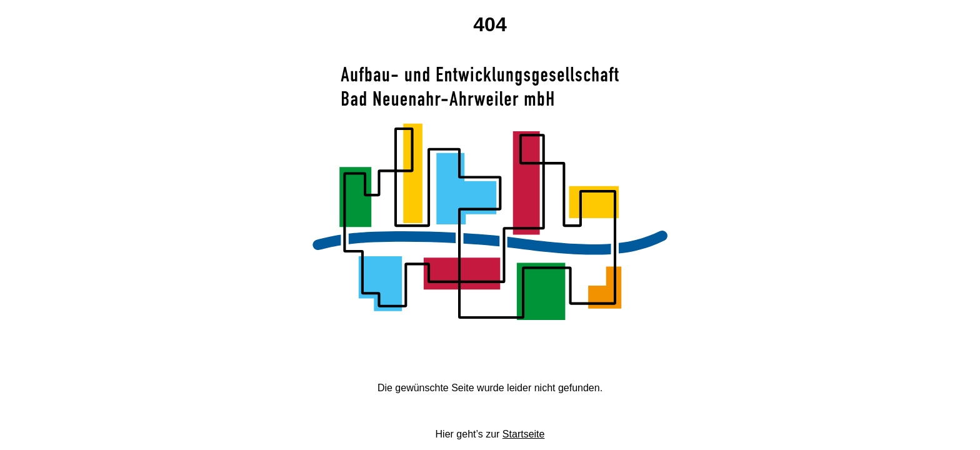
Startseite (524, 434)
